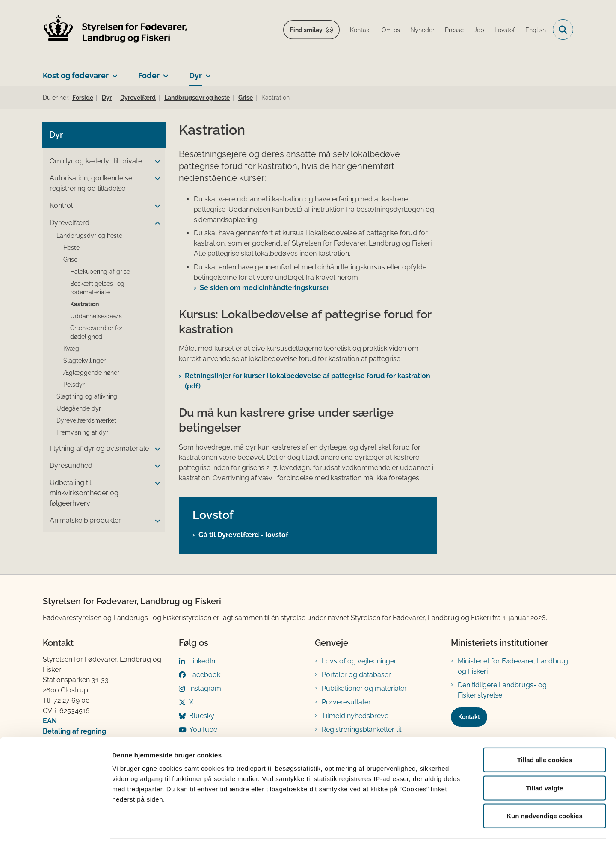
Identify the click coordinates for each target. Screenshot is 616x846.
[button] (155, 162)
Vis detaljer (445, 829)
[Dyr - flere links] (206, 72)
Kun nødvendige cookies (545, 790)
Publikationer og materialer (364, 688)
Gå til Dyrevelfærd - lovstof (243, 535)
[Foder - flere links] (164, 72)
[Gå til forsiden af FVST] (115, 30)
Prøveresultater (346, 702)
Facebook (205, 675)
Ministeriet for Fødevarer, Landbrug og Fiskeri (513, 666)
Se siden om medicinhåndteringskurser (265, 288)
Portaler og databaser (356, 675)
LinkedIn (202, 661)
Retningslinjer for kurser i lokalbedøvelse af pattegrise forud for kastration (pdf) (308, 381)
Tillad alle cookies (545, 734)
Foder (149, 75)
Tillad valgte (545, 762)
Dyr (195, 75)
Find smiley (306, 30)
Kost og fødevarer (76, 75)
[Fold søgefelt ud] (563, 30)
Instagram (205, 688)
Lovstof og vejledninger (359, 661)
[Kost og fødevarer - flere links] (113, 72)
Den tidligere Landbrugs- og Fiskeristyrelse (502, 690)
